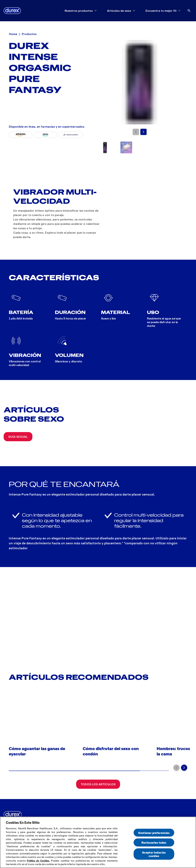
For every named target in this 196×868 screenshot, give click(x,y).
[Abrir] (189, 11)
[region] (98, 842)
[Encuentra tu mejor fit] (161, 11)
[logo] (12, 11)
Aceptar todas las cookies (154, 854)
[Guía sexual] (18, 437)
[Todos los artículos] (98, 784)
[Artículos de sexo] (119, 11)
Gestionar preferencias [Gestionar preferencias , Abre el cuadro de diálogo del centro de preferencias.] (154, 833)
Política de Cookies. (38, 861)
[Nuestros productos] (79, 11)
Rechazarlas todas (154, 842)
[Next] (143, 132)
